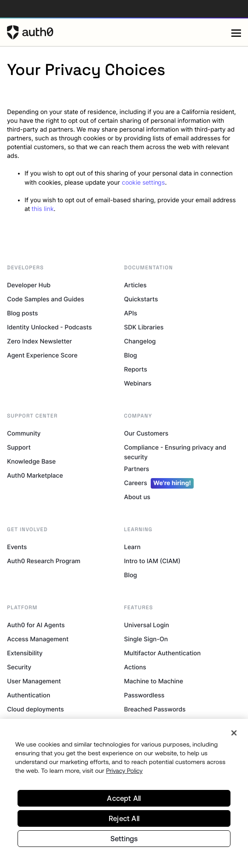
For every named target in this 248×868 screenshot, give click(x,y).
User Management (34, 681)
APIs (131, 313)
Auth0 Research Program (44, 561)
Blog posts (23, 313)
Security (19, 667)
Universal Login (147, 625)
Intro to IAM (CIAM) (152, 561)
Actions (135, 667)
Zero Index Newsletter (39, 341)
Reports (136, 370)
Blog (131, 355)
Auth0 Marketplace (35, 476)
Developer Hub (29, 285)
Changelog (140, 341)
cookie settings (143, 182)
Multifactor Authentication (162, 653)
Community (24, 434)
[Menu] (236, 32)
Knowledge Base (31, 462)
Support (19, 448)
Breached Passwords (155, 709)
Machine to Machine (154, 681)
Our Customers (146, 434)
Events (17, 547)
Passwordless (144, 695)
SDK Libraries (144, 327)
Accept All (124, 798)
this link (43, 209)
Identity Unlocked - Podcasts (50, 327)
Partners (136, 469)
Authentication (29, 695)
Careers (159, 483)
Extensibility (25, 653)
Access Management (38, 639)
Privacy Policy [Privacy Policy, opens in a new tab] (124, 771)
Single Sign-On (146, 639)
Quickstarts (141, 299)
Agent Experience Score (42, 355)
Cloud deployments (35, 709)
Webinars (138, 384)
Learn (132, 547)
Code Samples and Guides (46, 299)
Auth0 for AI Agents (36, 625)
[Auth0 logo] (119, 32)
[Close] (234, 733)
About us (137, 497)
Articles (135, 285)
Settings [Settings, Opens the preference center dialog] (124, 839)
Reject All (124, 818)
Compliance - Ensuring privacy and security (175, 452)
